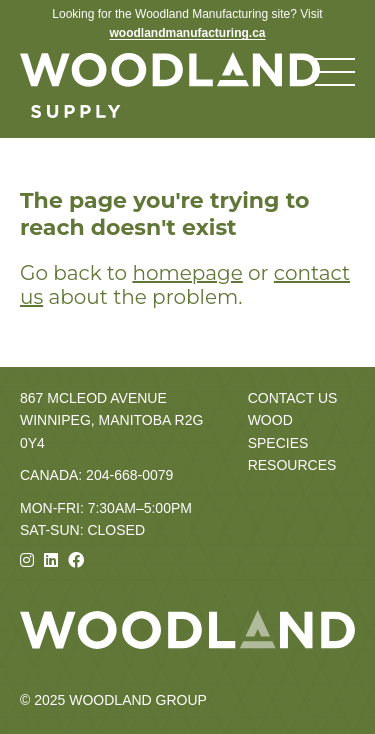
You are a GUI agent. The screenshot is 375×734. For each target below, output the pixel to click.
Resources (292, 465)
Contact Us (293, 398)
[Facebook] (76, 560)
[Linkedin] (51, 560)
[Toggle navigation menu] (335, 72)
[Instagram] (27, 560)
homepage (187, 273)
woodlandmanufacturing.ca (187, 33)
